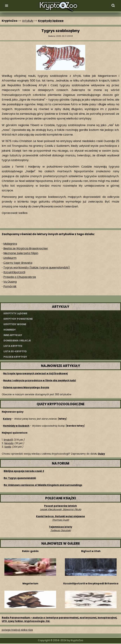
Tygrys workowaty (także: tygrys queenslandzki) (37, 268)
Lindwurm (10, 258)
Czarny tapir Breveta (18, 263)
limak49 (8, 440)
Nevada (9, 443)
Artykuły (28, 21)
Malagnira (10, 244)
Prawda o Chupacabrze (20, 277)
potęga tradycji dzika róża (17, 630)
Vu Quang (10, 282)
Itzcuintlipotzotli (14, 272)
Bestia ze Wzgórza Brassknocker (26, 248)
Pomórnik (10, 286)
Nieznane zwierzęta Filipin (21, 253)
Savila (8, 447)
